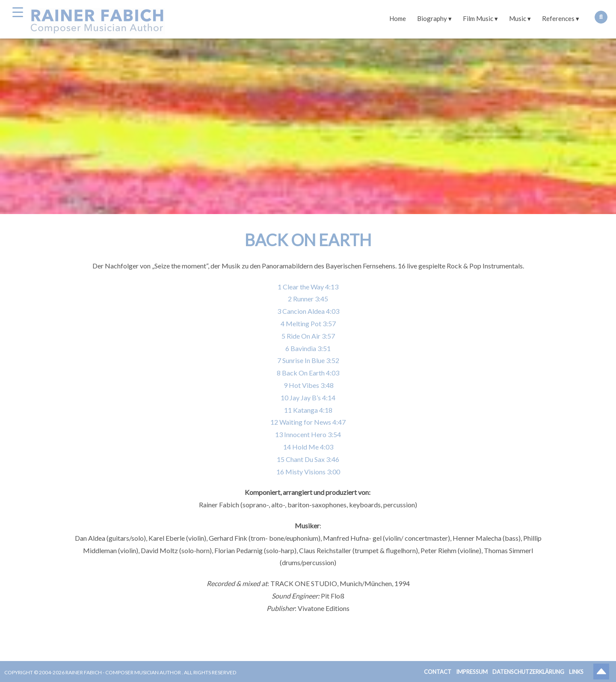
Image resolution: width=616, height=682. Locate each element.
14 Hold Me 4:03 (308, 447)
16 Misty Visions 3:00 (308, 472)
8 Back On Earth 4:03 (308, 373)
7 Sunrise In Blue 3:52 (308, 360)
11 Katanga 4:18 (308, 410)
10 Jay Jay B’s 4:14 (308, 398)
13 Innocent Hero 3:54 (308, 434)
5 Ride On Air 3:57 (308, 336)
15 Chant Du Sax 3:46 (308, 459)
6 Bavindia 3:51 (308, 348)
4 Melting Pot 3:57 (308, 323)
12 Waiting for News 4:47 (308, 422)
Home (398, 18)
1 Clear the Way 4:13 (308, 287)
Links (576, 672)
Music (518, 18)
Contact (438, 672)
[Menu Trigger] (18, 12)
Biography (432, 18)
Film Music (478, 18)
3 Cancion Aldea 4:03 (308, 311)
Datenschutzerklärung (528, 672)
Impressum (472, 672)
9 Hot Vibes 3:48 (308, 385)
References (558, 18)
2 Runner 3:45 (308, 299)
